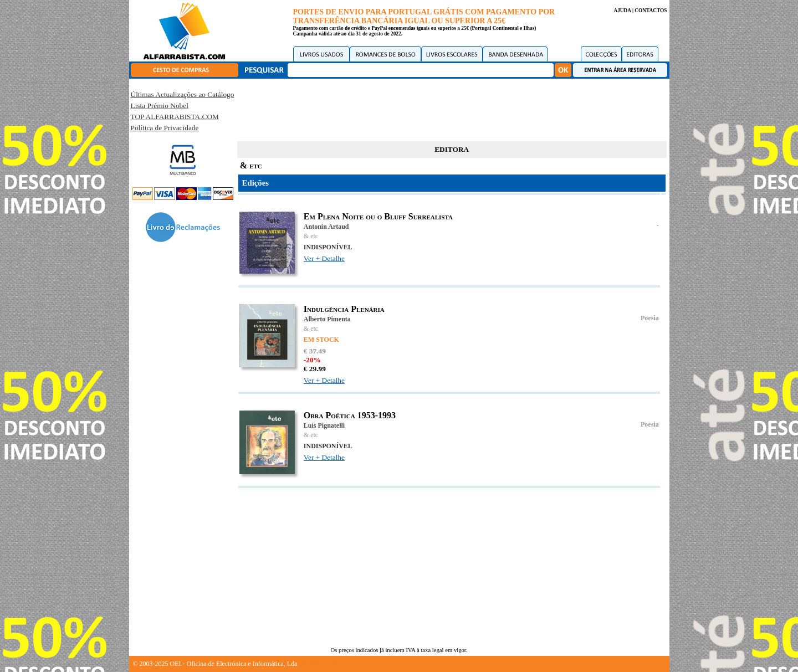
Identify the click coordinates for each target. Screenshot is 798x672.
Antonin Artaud (326, 227)
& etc (311, 236)
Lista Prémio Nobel (160, 106)
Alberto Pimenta (327, 319)
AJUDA (622, 11)
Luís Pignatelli (324, 425)
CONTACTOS (651, 11)
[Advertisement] (452, 108)
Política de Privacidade (165, 128)
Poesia (650, 318)
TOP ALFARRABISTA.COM (175, 117)
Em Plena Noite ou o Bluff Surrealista (378, 216)
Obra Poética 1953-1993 (350, 415)
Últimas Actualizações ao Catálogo (183, 94)
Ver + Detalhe (324, 258)
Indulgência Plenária (344, 309)
